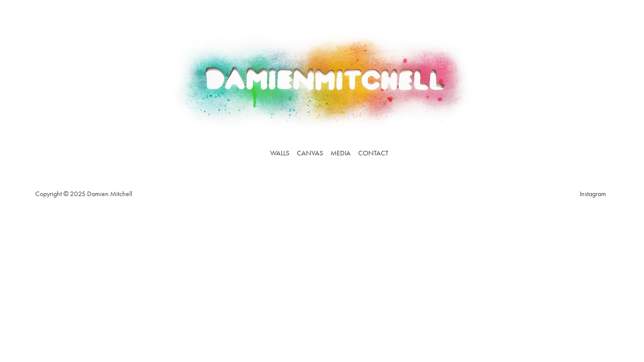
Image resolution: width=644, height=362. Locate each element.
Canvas (310, 153)
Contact (373, 153)
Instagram (593, 194)
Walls (280, 153)
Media (341, 153)
